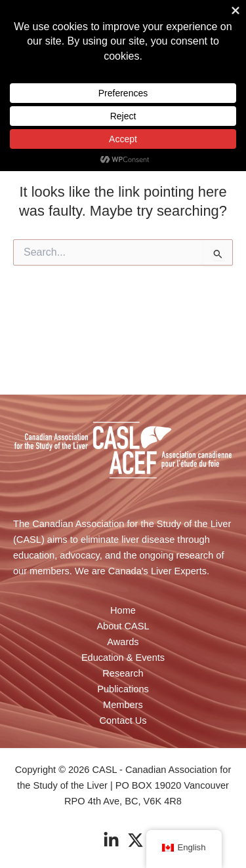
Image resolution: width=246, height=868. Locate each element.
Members (123, 705)
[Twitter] (135, 840)
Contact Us (123, 720)
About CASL (123, 626)
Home (123, 610)
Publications (123, 689)
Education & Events (123, 658)
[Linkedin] (111, 840)
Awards (123, 642)
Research (123, 673)
